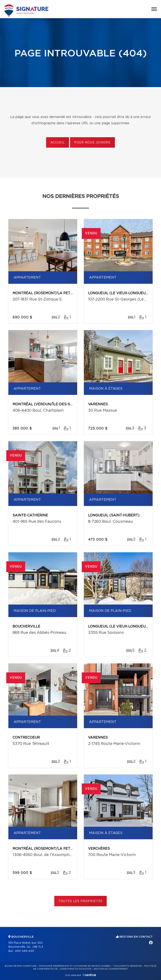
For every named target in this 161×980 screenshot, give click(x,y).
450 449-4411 (24, 951)
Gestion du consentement (111, 969)
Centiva (89, 975)
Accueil (58, 143)
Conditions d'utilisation (76, 969)
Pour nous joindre (92, 143)
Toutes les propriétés (81, 901)
